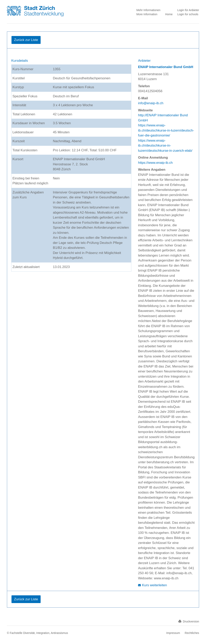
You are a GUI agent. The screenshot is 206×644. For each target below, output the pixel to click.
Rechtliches (192, 633)
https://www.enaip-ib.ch (155, 163)
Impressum (173, 633)
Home (169, 14)
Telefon (144, 86)
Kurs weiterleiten (154, 585)
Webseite (145, 110)
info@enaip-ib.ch (151, 103)
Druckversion (189, 621)
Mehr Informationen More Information (148, 12)
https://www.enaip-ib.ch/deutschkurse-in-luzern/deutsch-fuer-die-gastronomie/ (166, 130)
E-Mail (143, 98)
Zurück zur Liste (26, 40)
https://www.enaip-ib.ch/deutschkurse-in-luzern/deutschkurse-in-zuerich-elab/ (165, 146)
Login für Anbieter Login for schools (188, 12)
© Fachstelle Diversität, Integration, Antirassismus (37, 633)
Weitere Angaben (152, 170)
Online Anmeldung (153, 158)
